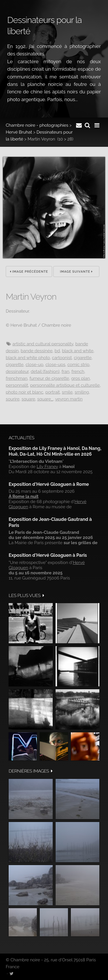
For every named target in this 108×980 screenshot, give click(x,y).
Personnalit (17, 385)
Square (28, 399)
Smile (67, 392)
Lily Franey (47, 467)
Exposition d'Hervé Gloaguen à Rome (49, 484)
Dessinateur (17, 371)
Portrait (52, 392)
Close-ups (55, 365)
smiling (82, 392)
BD (57, 351)
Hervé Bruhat (19, 132)
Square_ (45, 399)
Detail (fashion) (45, 371)
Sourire (13, 399)
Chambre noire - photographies (37, 125)
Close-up (35, 365)
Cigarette (83, 358)
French (78, 371)
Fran (66, 371)
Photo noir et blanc (24, 392)
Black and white (78, 351)
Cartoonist (62, 358)
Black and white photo (28, 358)
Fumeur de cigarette (49, 378)
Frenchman (17, 378)
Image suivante (76, 272)
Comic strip (78, 365)
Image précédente (29, 272)
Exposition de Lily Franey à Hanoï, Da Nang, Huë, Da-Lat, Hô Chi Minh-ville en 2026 (55, 451)
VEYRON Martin (69, 399)
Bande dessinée (37, 351)
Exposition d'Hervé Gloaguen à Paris (48, 555)
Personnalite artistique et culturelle (65, 385)
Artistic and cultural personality (43, 344)
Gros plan (80, 378)
